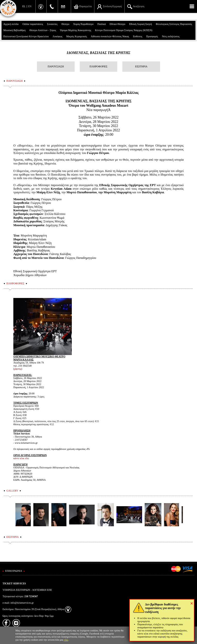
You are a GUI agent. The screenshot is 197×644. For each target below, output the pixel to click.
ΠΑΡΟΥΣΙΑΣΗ (56, 66)
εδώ (66, 640)
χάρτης (18, 369)
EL (24, 6)
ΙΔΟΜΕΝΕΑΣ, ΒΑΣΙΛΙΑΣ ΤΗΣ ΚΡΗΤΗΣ (98, 53)
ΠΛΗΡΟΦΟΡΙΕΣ (98, 66)
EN (30, 6)
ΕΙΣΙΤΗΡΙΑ (141, 66)
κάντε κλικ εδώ (21, 458)
